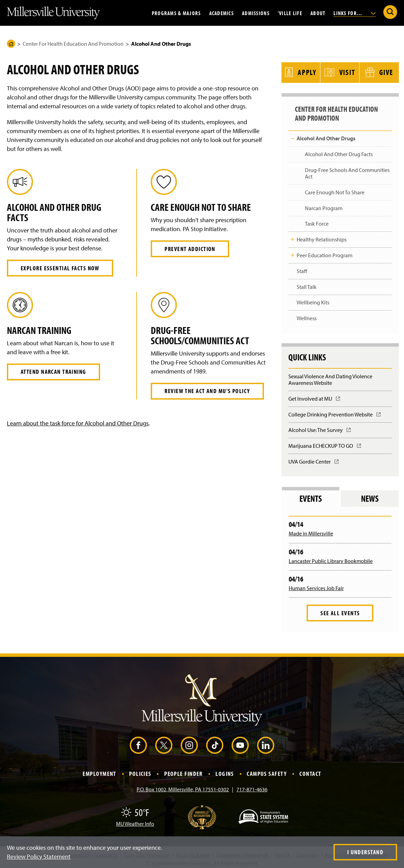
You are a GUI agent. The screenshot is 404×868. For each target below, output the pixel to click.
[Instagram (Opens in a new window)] (189, 742)
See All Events (340, 610)
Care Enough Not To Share (335, 189)
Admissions (256, 13)
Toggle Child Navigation (293, 135)
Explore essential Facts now (60, 268)
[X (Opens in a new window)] (164, 742)
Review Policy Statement (39, 856)
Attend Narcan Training (54, 372)
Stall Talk (307, 283)
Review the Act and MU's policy (207, 391)
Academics (222, 13)
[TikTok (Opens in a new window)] (215, 742)
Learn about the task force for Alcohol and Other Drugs (78, 423)
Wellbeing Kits (313, 299)
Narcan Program (324, 205)
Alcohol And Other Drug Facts (339, 151)
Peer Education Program (325, 252)
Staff (302, 268)
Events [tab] (311, 495)
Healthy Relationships (322, 236)
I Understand (365, 852)
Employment (99, 770)
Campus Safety (267, 770)
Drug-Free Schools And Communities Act (347, 170)
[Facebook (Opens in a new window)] (138, 742)
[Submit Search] (390, 12)
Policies (140, 770)
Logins (225, 770)
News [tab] (370, 495)
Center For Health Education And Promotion (73, 44)
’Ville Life (290, 13)
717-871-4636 (252, 786)
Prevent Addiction (190, 249)
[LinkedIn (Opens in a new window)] (266, 742)
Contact (310, 770)
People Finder (183, 770)
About (318, 13)
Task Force (317, 220)
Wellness (307, 315)
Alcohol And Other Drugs (326, 135)
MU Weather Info (135, 820)
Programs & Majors (176, 13)
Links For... (355, 13)
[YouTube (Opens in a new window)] (240, 742)
